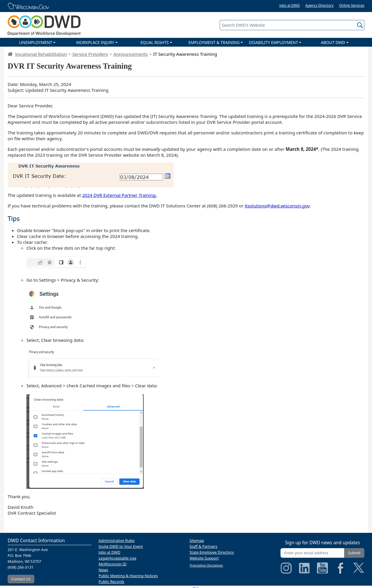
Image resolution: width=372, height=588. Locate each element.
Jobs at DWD (290, 5)
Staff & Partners (203, 546)
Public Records (111, 582)
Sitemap (197, 540)
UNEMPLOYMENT (35, 42)
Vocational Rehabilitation (41, 54)
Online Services (352, 5)
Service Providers (90, 54)
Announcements (130, 54)
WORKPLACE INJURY (95, 42)
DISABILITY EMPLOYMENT (274, 42)
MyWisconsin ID (113, 564)
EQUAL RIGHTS (155, 42)
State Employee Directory (212, 552)
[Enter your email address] (312, 553)
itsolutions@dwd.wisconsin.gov (277, 206)
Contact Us (21, 579)
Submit (354, 553)
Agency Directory (319, 5)
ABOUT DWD (333, 42)
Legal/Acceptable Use (117, 558)
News (103, 570)
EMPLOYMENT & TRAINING (214, 42)
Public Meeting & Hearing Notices (128, 576)
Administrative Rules (117, 540)
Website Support (204, 558)
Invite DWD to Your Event (121, 546)
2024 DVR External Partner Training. (120, 195)
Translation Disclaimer (206, 565)
